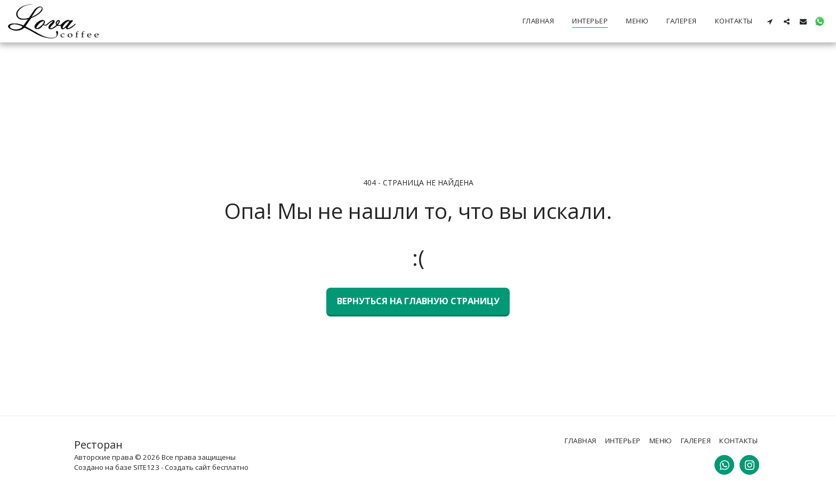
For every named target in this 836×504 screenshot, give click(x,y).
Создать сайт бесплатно (207, 467)
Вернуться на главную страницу (418, 301)
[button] (770, 21)
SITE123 (146, 467)
